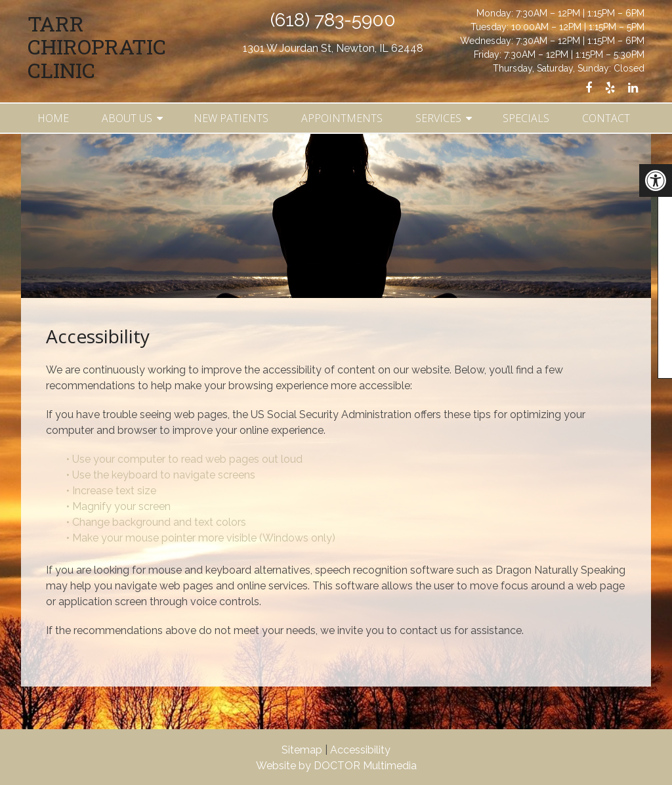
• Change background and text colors (157, 522)
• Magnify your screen (120, 506)
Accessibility (360, 750)
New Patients (231, 118)
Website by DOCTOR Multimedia (336, 766)
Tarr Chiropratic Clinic (97, 47)
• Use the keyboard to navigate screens (162, 475)
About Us (127, 118)
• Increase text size (113, 491)
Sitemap (302, 750)
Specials (526, 118)
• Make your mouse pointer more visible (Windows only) (201, 538)
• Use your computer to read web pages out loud (186, 459)
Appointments (342, 118)
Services (438, 118)
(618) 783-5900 (333, 20)
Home (53, 118)
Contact (606, 118)
